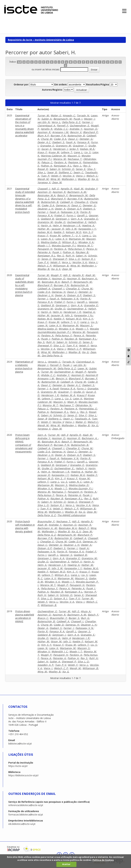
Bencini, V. (76, 132)
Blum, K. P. (43, 136)
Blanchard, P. (91, 132)
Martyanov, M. (77, 239)
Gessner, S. (66, 555)
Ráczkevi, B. (82, 252)
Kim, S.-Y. (88, 319)
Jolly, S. (69, 315)
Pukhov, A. (47, 166)
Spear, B (42, 419)
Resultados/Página (98, 84)
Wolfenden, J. (69, 179)
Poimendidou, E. (88, 409)
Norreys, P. (90, 592)
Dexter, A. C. (44, 142)
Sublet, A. (47, 119)
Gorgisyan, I (62, 465)
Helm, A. (57, 312)
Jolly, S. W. (71, 229)
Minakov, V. (44, 651)
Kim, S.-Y (88, 232)
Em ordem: (61, 84)
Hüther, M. (43, 315)
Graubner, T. (80, 146)
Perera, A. (92, 249)
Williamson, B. (61, 266)
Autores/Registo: (52, 90)
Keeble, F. (59, 232)
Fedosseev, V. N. (70, 212)
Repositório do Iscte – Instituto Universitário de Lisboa (41, 40)
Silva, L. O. (74, 259)
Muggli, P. (56, 275)
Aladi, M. (79, 189)
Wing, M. (55, 179)
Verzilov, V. (69, 176)
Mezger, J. (90, 119)
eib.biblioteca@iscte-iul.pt (22, 824)
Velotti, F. (56, 176)
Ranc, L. (77, 166)
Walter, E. (56, 115)
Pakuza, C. (47, 162)
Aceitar (66, 864)
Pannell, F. (63, 125)
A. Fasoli (54, 388)
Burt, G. (85, 618)
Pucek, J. (78, 119)
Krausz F (82, 395)
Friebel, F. (60, 215)
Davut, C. (73, 139)
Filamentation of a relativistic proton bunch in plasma (24, 367)
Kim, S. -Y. (72, 572)
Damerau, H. (63, 205)
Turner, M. (43, 115)
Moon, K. (72, 402)
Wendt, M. (43, 179)
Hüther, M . (44, 229)
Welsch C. (93, 422)
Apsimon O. (78, 375)
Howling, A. (88, 225)
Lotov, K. (78, 399)
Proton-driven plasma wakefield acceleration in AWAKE (25, 616)
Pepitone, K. (75, 162)
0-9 (19, 62)
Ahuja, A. (86, 611)
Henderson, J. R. (72, 225)
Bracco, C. (43, 618)
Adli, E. (55, 189)
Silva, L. (42, 172)
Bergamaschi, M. (63, 119)
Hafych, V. (81, 468)
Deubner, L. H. (46, 209)
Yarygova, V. (44, 182)
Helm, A (57, 225)
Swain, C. (79, 172)
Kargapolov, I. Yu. (84, 315)
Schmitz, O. (68, 169)
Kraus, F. (42, 152)
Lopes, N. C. (47, 239)
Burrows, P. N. (58, 136)
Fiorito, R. (85, 212)
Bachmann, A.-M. (77, 192)
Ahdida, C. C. (61, 129)
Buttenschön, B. (76, 136)
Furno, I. (71, 215)
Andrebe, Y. (76, 129)
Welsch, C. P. (45, 266)
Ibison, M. (56, 641)
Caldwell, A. (67, 202)
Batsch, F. (63, 195)
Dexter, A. (60, 209)
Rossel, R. (43, 169)
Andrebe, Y (91, 189)
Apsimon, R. (44, 132)
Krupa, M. (54, 152)
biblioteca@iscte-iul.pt (20, 744)
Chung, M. (47, 139)
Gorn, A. (42, 435)
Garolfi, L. (82, 215)
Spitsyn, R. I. (88, 259)
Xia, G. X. (56, 269)
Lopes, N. (43, 325)
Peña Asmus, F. (76, 249)
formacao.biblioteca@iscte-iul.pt (26, 815)
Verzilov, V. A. (80, 262)
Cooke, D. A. (60, 139)
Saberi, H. (55, 169)
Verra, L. (56, 122)
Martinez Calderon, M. (54, 156)
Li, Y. (78, 235)
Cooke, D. (59, 625)
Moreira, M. (60, 159)
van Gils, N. (44, 122)
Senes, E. (81, 169)
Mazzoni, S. (74, 156)
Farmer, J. (87, 122)
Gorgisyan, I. (62, 219)
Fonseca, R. (83, 142)
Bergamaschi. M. (67, 535)
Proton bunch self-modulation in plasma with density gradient (25, 526)
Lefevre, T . (68, 235)
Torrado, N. (83, 115)
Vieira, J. (80, 176)
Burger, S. (74, 618)
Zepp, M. (57, 182)
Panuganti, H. (45, 249)
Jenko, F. (74, 149)
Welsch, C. (92, 176)
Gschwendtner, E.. (64, 468)
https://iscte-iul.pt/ (18, 766)
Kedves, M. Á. (87, 149)
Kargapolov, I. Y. (87, 229)
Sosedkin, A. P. (46, 665)
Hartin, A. (46, 225)
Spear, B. (52, 172)
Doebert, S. (58, 142)
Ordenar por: (21, 84)
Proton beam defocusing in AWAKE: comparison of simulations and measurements (24, 443)
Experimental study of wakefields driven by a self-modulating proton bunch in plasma (25, 285)
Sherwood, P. (60, 259)
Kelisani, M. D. (74, 232)
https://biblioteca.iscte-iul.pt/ (24, 775)
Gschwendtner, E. (80, 125)
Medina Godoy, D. (51, 242)
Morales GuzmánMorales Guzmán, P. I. (68, 330)
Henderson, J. (61, 149)
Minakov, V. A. (86, 242)
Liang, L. (78, 152)
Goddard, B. (48, 219)
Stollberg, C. (65, 172)
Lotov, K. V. (61, 239)
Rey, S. (87, 166)
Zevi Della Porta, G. (52, 355)
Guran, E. (47, 149)
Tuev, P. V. (43, 262)
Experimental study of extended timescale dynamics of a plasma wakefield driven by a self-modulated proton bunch (25, 200)
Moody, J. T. (44, 246)
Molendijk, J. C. (60, 651)
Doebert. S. (89, 209)
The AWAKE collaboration (72, 515)
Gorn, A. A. (77, 219)
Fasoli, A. (71, 142)
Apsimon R (92, 375)
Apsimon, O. (91, 129)
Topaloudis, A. (83, 419)
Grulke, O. (60, 222)
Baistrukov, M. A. (47, 195)
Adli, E (65, 435)
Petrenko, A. (44, 252)
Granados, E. (47, 146)
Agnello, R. (47, 129)
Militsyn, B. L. (70, 242)
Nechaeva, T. (75, 159)
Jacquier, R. (58, 229)
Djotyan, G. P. (74, 209)
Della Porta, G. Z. (71, 122)
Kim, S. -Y (60, 478)
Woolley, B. (84, 179)
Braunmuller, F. (46, 521)
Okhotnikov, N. (83, 405)
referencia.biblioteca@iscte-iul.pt (26, 805)
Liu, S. (88, 152)
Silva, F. (91, 169)
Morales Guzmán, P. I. (64, 246)
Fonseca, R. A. (45, 215)
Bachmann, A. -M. (47, 528)
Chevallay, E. (81, 202)
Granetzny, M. (64, 146)
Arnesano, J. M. (60, 132)
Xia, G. (95, 179)
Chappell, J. (44, 189)
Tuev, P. (45, 176)
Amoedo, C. (69, 115)
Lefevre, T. (67, 152)
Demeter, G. (86, 139)
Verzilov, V (58, 422)
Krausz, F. (43, 235)
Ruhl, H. (70, 256)
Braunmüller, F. (59, 618)
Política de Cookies (103, 860)
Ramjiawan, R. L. (63, 166)
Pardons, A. (60, 162)
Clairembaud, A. (47, 125)
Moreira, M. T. (85, 246)
